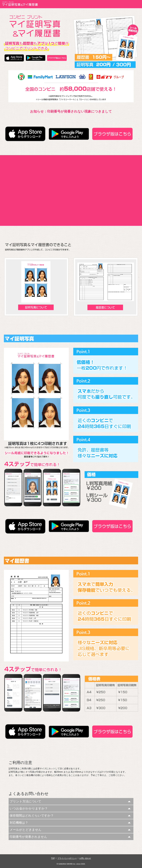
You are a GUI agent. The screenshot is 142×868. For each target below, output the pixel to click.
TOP (53, 858)
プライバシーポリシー (67, 858)
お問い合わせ (85, 858)
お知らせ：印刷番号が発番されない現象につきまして (71, 111)
